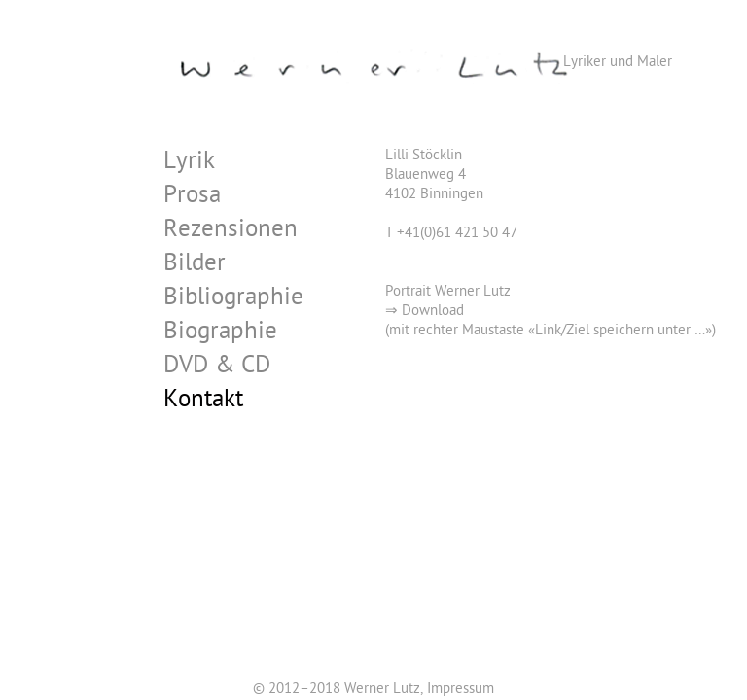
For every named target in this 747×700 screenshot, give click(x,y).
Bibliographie (233, 300)
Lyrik (189, 164)
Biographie (220, 334)
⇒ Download (425, 312)
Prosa (192, 198)
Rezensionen (231, 232)
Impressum (461, 690)
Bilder (195, 266)
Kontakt (203, 402)
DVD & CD (217, 368)
